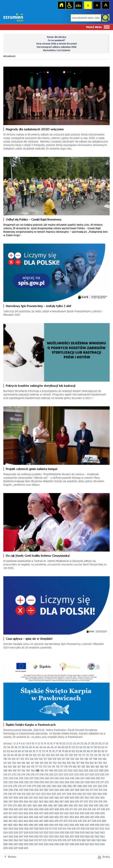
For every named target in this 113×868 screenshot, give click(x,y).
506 (26, 829)
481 (5, 825)
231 (107, 775)
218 (41, 775)
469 (51, 821)
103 (48, 755)
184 (92, 767)
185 (97, 767)
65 (16, 751)
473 (70, 821)
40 (30, 747)
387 (55, 806)
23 (74, 744)
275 (15, 786)
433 (72, 813)
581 (89, 840)
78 (60, 751)
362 (36, 802)
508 (36, 829)
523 (107, 829)
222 (61, 775)
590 (31, 844)
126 (41, 759)
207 (96, 771)
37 (19, 747)
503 (11, 829)
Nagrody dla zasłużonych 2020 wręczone (35, 129)
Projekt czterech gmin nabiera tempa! (32, 469)
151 (50, 763)
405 (41, 809)
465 (31, 821)
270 (98, 782)
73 (43, 751)
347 (62, 798)
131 (63, 759)
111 (84, 755)
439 (102, 813)
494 (72, 825)
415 (89, 809)
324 (49, 794)
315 (5, 794)
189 (10, 771)
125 (36, 759)
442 (15, 817)
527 (21, 833)
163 (105, 763)
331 (84, 794)
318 (19, 794)
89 (99, 751)
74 (47, 751)
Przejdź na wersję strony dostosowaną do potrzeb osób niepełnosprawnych (70, 5)
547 (21, 837)
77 (57, 751)
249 (93, 778)
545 (11, 837)
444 (26, 817)
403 (31, 809)
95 (16, 755)
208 (101, 771)
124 (31, 759)
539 (82, 833)
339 (21, 798)
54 (81, 747)
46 (52, 747)
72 (40, 751)
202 (70, 771)
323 (43, 794)
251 (103, 778)
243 (62, 778)
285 (64, 786)
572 (45, 840)
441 (10, 817)
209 (106, 771)
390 (71, 806)
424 (26, 813)
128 (50, 759)
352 (87, 798)
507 (31, 829)
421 (10, 813)
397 (106, 806)
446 (36, 817)
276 (20, 786)
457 (92, 817)
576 (65, 840)
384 (40, 806)
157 (78, 763)
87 (92, 751)
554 (57, 837)
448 (46, 817)
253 (11, 782)
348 (67, 798)
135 (82, 759)
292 (100, 786)
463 (21, 821)
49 (63, 747)
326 (59, 794)
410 (67, 809)
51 (70, 747)
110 (80, 755)
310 (87, 790)
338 (16, 798)
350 (77, 798)
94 (12, 755)
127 (45, 759)
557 (72, 837)
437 (92, 813)
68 (27, 751)
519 (87, 829)
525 (11, 833)
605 (6, 848)
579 (79, 840)
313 (100, 790)
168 (23, 767)
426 (36, 813)
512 (55, 829)
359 (21, 802)
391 (76, 806)
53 (77, 747)
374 (96, 802)
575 (60, 840)
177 (62, 767)
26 (86, 744)
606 (11, 848)
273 (5, 786)
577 (69, 840)
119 (9, 759)
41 (34, 747)
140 (104, 759)
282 (49, 786)
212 (14, 775)
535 (62, 833)
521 (97, 829)
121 (18, 759)
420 (6, 813)
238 (36, 778)
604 (102, 844)
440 (6, 817)
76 (53, 751)
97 (23, 755)
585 (6, 844)
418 (103, 809)
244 (67, 778)
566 (16, 840)
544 (6, 837)
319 (23, 794)
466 (36, 821)
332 (89, 794)
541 (92, 833)
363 (41, 802)
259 (42, 782)
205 (86, 771)
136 (86, 759)
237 (31, 778)
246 (77, 778)
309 (82, 790)
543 (102, 833)
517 (78, 829)
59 (99, 747)
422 (15, 813)
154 (64, 763)
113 (91, 755)
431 (62, 813)
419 (108, 809)
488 (41, 825)
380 (20, 806)
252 (6, 782)
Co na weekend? (56, 40)
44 (45, 747)
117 (108, 755)
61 (106, 747)
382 (30, 806)
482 (10, 825)
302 (46, 790)
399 (11, 809)
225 (76, 775)
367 (62, 802)
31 (103, 744)
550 (36, 837)
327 (64, 794)
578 (74, 840)
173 (45, 767)
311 (91, 790)
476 (85, 821)
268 (87, 782)
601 (87, 844)
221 (56, 775)
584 (104, 840)
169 (28, 767)
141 (5, 763)
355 (102, 798)
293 (105, 786)
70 (34, 751)
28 (93, 744)
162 (100, 763)
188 (5, 771)
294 (6, 790)
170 (33, 767)
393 (86, 806)
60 (103, 747)
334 (100, 794)
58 (95, 747)
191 (19, 771)
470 (56, 821)
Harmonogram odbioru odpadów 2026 (57, 47)
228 (92, 775)
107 (66, 755)
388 (60, 806)
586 (11, 844)
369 (72, 802)
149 (41, 763)
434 (77, 813)
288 (80, 786)
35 (12, 747)
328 (69, 794)
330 (79, 794)
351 (82, 798)
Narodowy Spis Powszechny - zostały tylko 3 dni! (39, 306)
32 (107, 744)
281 (44, 786)
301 (41, 790)
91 (106, 751)
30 (100, 744)
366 (57, 802)
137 (91, 759)
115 (100, 755)
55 (85, 747)
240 (47, 778)
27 (89, 744)
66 (20, 751)
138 (95, 759)
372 (86, 802)
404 (36, 809)
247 (82, 778)
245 (72, 778)
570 (36, 840)
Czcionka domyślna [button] (88, 5)
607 (16, 848)
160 (92, 763)
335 (105, 794)
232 (6, 778)
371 (81, 802)
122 (22, 759)
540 (87, 833)
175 (53, 767)
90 (103, 751)
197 (46, 771)
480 (104, 821)
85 (85, 751)
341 (31, 798)
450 (57, 817)
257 (31, 782)
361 (31, 802)
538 (77, 833)
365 (51, 802)
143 (14, 763)
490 (51, 825)
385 (45, 806)
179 (70, 767)
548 (26, 837)
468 (46, 821)
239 (42, 778)
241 (52, 778)
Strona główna (61, 5)
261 (52, 782)
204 (81, 771)
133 (72, 759)
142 (9, 763)
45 (48, 747)
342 (36, 798)
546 (16, 837)
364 (46, 802)
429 (51, 813)
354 (97, 798)
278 (29, 786)
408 (57, 809)
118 (5, 759)
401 (21, 809)
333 (94, 794)
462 (15, 821)
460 (6, 821)
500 (102, 825)
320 (28, 794)
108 (71, 755)
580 (84, 840)
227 (87, 775)
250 (98, 778)
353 (92, 798)
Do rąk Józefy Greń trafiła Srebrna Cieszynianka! (38, 556)
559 (82, 837)
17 (54, 744)
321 (33, 794)
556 (67, 837)
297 (21, 790)
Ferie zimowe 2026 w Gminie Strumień (57, 44)
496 (82, 825)
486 (31, 825)
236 (26, 778)
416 (94, 809)
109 (75, 755)
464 (26, 821)
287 (75, 786)
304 (57, 790)
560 (87, 837)
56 (88, 747)
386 (50, 806)
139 (100, 759)
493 (66, 825)
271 (102, 782)
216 (33, 775)
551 (41, 837)
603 (97, 844)
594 (51, 844)
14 (45, 744)
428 (46, 813)
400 (16, 809)
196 (42, 771)
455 (82, 817)
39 (27, 747)
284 (59, 786)
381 (25, 806)
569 (31, 840)
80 (67, 751)
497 (87, 825)
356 (6, 802)
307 (72, 790)
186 (102, 767)
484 (21, 825)
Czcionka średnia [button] (97, 5)
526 (16, 833)
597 (67, 844)
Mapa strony (78, 5)
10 (33, 744)
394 (91, 806)
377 (5, 806)
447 (41, 817)
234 (16, 778)
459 (102, 817)
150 (46, 763)
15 (48, 744)
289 (85, 786)
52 (73, 747)
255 (21, 782)
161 (96, 763)
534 (57, 833)
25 (82, 744)
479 (99, 821)
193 (28, 771)
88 (95, 751)
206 (91, 771)
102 (43, 755)
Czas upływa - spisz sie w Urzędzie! (29, 639)
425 (31, 813)
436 (87, 813)
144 (19, 763)
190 (15, 771)
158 (82, 763)
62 (5, 751)
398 (6, 809)
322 (38, 794)
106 (62, 755)
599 (77, 844)
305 (62, 790)
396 (101, 806)
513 (60, 829)
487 (36, 825)
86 (88, 751)
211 (10, 775)
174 (49, 767)
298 (26, 790)
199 (56, 771)
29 (96, 744)
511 (51, 829)
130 (59, 759)
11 (36, 744)
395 (96, 806)
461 (10, 821)
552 (46, 837)
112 (87, 755)
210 (5, 775)
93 (9, 755)
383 (35, 806)
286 (70, 786)
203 (76, 771)
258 (36, 782)
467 (41, 821)
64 (12, 751)
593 (46, 844)
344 (46, 798)
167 (19, 767)
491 (56, 825)
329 (74, 794)
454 (77, 817)
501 (107, 825)
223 (66, 775)
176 (58, 767)
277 (24, 786)
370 (77, 802)
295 (11, 790)
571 (41, 840)
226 (82, 775)
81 (70, 751)
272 (107, 782)
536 (67, 833)
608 (21, 848)
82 (73, 751)
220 (51, 775)
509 (42, 829)
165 (10, 767)
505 (21, 829)
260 (47, 782)
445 (31, 817)
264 (67, 782)
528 (26, 833)
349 (72, 798)
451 (62, 817)
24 (78, 744)
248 (87, 778)
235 (21, 778)
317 (14, 794)
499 (97, 825)
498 (92, 825)
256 (26, 782)
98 (27, 755)
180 (74, 767)
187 (106, 767)
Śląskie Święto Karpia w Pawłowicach (31, 725)
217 (37, 775)
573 (50, 840)
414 (85, 809)
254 (16, 782)
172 (41, 767)
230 (102, 775)
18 (57, 744)
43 (41, 747)
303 (51, 790)
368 (67, 802)
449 (51, 817)
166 (15, 767)
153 (59, 763)
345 (51, 798)
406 (47, 809)
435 (82, 813)
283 (54, 786)
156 (73, 763)
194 (33, 771)
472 (65, 821)
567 (21, 840)
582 (94, 840)
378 (10, 806)
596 (62, 844)
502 (6, 829)
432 (66, 813)
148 (37, 763)
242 (57, 778)
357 (11, 802)
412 (75, 809)
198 (51, 771)
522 (102, 829)
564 (6, 840)
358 (16, 802)
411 (71, 809)
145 (23, 763)
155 (69, 763)
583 (99, 840)
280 (39, 786)
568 (26, 840)
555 (62, 837)
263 (62, 782)
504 (16, 829)
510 (46, 829)
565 (11, 840)
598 (72, 844)
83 (77, 751)
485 (26, 825)
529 (31, 833)
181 (79, 767)
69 (30, 751)
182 (83, 767)
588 (21, 844)
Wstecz (12, 857)
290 (90, 786)
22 (71, 744)
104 (53, 755)
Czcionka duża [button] (106, 5)
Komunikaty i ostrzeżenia (57, 50)
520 (92, 829)
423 (21, 813)
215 (28, 775)
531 (41, 833)
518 (83, 829)
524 (6, 833)
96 (20, 755)
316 (10, 794)
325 (54, 794)
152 (55, 763)
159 (87, 763)
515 (69, 829)
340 (26, 798)
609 (26, 848)
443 (21, 817)
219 (46, 775)
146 (28, 763)
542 (97, 833)
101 (39, 755)
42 (37, 747)
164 (5, 767)
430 (57, 813)
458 (97, 817)
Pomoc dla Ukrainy (57, 37)
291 (95, 786)
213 (19, 775)
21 (67, 744)
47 (56, 747)
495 (77, 825)
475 (80, 821)
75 (50, 751)
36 (16, 747)
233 (11, 778)
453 (72, 817)
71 (37, 751)
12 (39, 744)
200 (60, 771)
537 (72, 833)
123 (27, 759)
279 (34, 786)
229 (97, 775)
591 (36, 844)
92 (5, 755)
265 (72, 782)
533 (51, 833)
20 (64, 744)
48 (59, 747)
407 (52, 809)
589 (26, 844)
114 (96, 755)
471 (61, 821)
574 (55, 840)
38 (23, 747)
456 (87, 817)
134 (77, 759)
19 (60, 744)
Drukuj (106, 857)
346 (57, 798)
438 (97, 813)
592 (41, 844)
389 (65, 806)
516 (74, 829)
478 (94, 821)
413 (80, 809)
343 (41, 798)
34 (9, 747)
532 (46, 833)
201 (65, 771)
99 (30, 755)
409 (62, 809)
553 (51, 837)
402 (26, 809)
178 (66, 767)
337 (11, 798)
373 (91, 802)
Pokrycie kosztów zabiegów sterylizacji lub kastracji (41, 386)
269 (93, 782)
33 (5, 747)
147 (32, 763)
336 (6, 798)
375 (100, 802)
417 (98, 809)
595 (57, 844)
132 (68, 759)
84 (81, 751)
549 (31, 837)
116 (104, 755)
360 (26, 802)
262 (57, 782)
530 (36, 833)
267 (82, 782)
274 (10, 786)
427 (41, 813)
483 (15, 825)
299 (31, 790)
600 (82, 844)
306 (67, 790)
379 (15, 806)
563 (102, 837)
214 (23, 775)
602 (92, 844)
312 (96, 790)
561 (92, 837)
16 (51, 744)
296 (16, 790)
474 (75, 821)
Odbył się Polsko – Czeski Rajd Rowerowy (34, 219)
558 (77, 837)
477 (89, 821)
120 (13, 759)
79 (63, 751)
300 (36, 790)
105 (57, 755)
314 (105, 790)
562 (97, 837)
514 (64, 829)
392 (81, 806)
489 (46, 825)
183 (88, 767)
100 (35, 755)
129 (54, 759)
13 (42, 744)
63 (9, 751)
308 (77, 790)
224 (71, 775)
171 (37, 767)
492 (61, 825)
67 (23, 751)
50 (67, 747)
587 (16, 844)
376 (105, 802)
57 (92, 747)
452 (66, 817)
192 (23, 771)
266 (77, 782)
